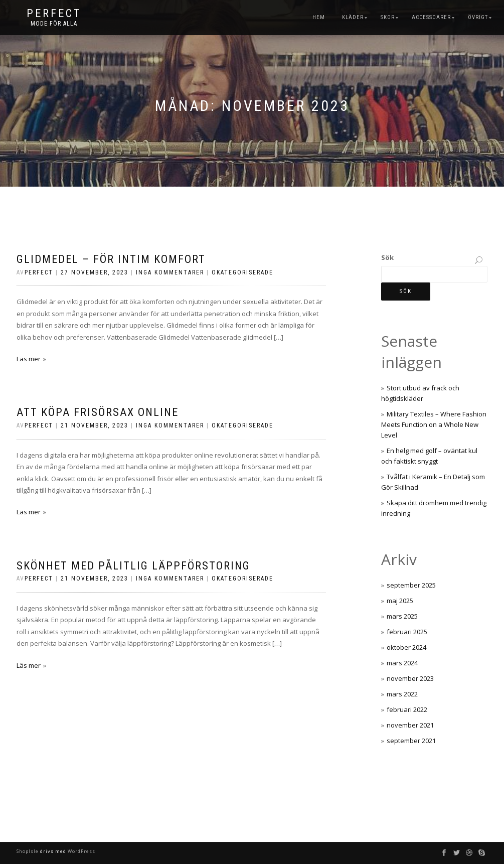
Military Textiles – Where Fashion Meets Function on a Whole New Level (434, 424)
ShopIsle (28, 851)
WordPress (81, 851)
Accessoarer (431, 17)
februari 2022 (407, 709)
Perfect (54, 14)
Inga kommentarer (170, 272)
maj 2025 (400, 601)
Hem (319, 17)
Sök (387, 257)
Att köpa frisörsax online (98, 412)
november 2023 (410, 678)
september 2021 (411, 741)
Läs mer (29, 359)
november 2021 (410, 725)
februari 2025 (407, 632)
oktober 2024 (406, 647)
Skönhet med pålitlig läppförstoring (133, 566)
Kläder (353, 17)
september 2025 (411, 585)
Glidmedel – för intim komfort (111, 259)
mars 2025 (402, 616)
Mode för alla (54, 24)
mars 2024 (402, 663)
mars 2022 (402, 694)
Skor (388, 17)
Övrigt (478, 17)
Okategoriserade (242, 272)
